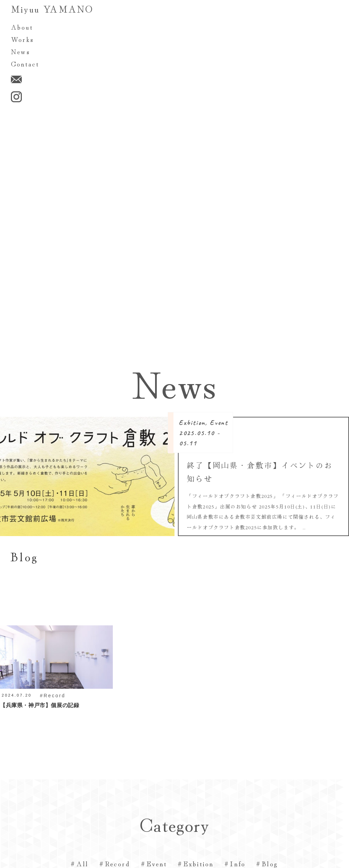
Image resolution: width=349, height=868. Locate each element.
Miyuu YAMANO (52, 9)
